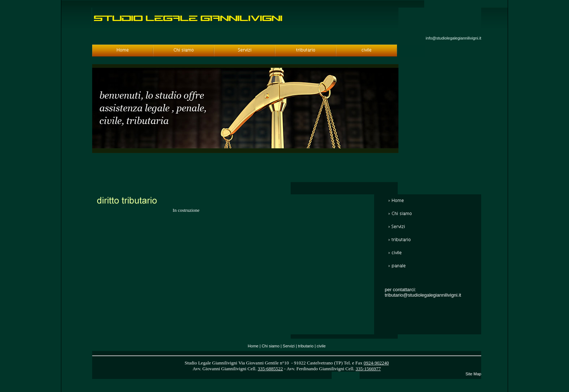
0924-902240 (376, 363)
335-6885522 (270, 369)
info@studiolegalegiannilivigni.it (453, 38)
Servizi (289, 346)
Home (253, 346)
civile (321, 346)
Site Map (473, 374)
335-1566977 (368, 369)
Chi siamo (271, 346)
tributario (306, 346)
